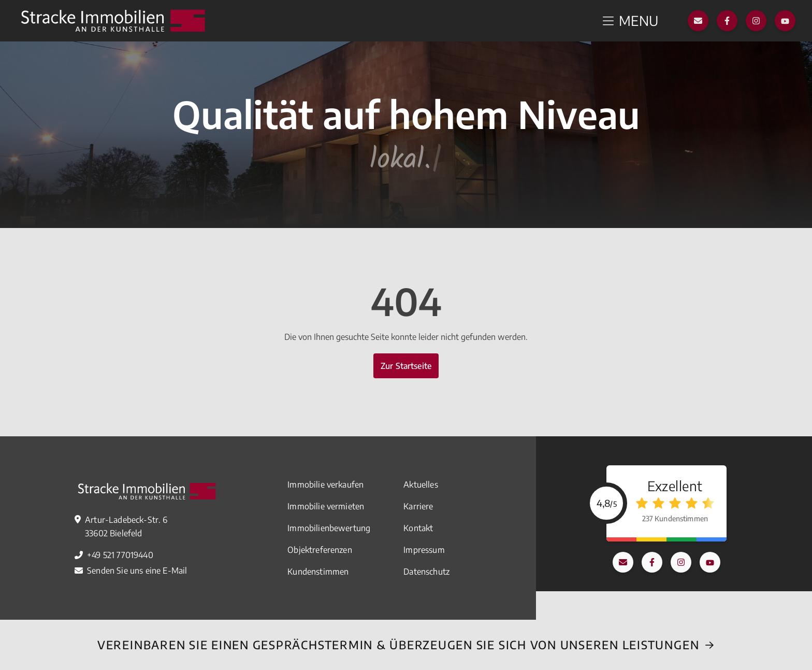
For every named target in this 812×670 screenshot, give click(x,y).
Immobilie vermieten (326, 506)
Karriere (418, 506)
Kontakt (418, 528)
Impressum (424, 550)
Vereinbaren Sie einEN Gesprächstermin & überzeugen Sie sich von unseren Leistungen (398, 645)
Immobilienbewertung (329, 528)
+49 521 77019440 (120, 555)
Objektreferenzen (320, 550)
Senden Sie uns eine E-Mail (137, 571)
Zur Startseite (406, 366)
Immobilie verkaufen (325, 484)
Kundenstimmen (318, 572)
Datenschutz (426, 572)
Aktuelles (421, 484)
